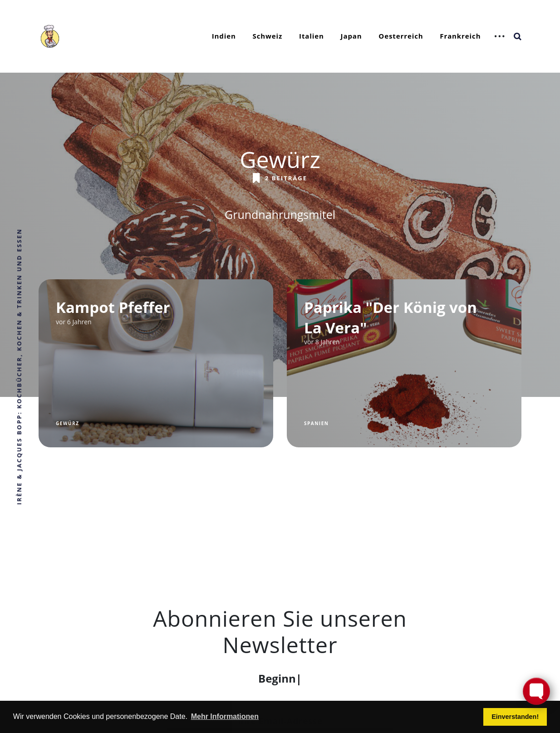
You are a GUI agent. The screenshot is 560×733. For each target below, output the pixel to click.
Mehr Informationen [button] (225, 716)
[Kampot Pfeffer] (156, 363)
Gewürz (67, 423)
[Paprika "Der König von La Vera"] (404, 363)
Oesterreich (401, 36)
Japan (351, 36)
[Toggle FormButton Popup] (536, 691)
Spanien (316, 423)
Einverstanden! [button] (515, 717)
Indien (224, 36)
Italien (312, 36)
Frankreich (460, 36)
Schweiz (268, 36)
